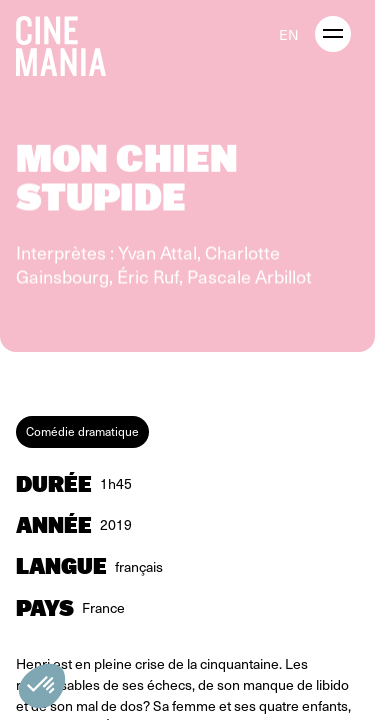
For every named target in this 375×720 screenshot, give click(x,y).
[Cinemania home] (69, 42)
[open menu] (333, 34)
